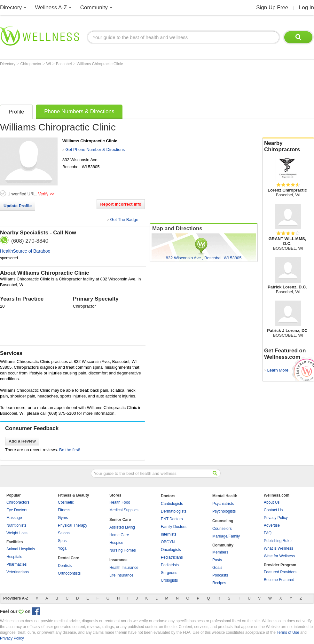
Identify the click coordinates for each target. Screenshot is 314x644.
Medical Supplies (124, 510)
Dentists (65, 566)
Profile (16, 112)
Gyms (63, 518)
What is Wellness (279, 548)
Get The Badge (124, 220)
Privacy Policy (276, 518)
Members (220, 552)
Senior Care (120, 520)
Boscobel (64, 64)
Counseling (223, 521)
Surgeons (169, 573)
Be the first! (70, 450)
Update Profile (18, 206)
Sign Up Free (272, 8)
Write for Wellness (279, 556)
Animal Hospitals (21, 549)
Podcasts (220, 575)
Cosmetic (66, 502)
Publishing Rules (278, 541)
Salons (64, 533)
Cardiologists (172, 504)
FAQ (268, 533)
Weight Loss (17, 533)
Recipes (219, 583)
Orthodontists (69, 573)
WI (49, 64)
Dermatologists (174, 511)
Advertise (272, 525)
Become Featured (279, 580)
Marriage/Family (226, 536)
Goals (217, 568)
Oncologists (171, 550)
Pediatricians (172, 557)
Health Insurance (124, 568)
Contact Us (273, 510)
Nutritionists (16, 525)
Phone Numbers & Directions (79, 111)
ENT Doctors (172, 519)
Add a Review (22, 441)
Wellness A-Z (51, 8)
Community (94, 8)
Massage (14, 518)
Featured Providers (280, 572)
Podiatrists (170, 565)
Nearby (288, 146)
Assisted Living (122, 527)
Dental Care (69, 558)
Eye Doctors (17, 510)
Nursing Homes (123, 550)
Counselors (222, 529)
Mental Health (225, 496)
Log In (306, 8)
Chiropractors (18, 502)
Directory (11, 8)
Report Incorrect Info (121, 204)
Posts (217, 560)
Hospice (116, 543)
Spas (62, 541)
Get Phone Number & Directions (95, 149)
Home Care (119, 535)
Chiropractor (31, 64)
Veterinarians (18, 572)
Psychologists (224, 511)
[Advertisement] (116, 84)
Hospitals (14, 557)
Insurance (118, 560)
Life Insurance (121, 575)
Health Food (120, 502)
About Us (272, 502)
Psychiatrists (223, 504)
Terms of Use (288, 632)
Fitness (64, 510)
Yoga (62, 548)
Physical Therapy (73, 525)
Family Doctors (174, 527)
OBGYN (168, 542)
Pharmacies (16, 564)
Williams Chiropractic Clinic (100, 64)
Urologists (169, 580)
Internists (169, 534)
